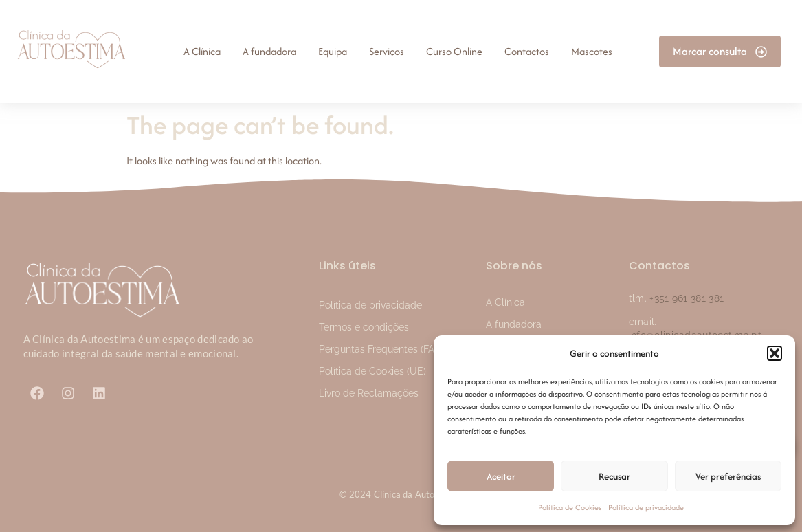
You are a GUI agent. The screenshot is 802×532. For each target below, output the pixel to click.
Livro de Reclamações (369, 393)
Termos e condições (364, 327)
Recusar (614, 476)
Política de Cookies (570, 507)
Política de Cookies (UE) (372, 371)
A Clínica (505, 302)
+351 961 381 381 (687, 298)
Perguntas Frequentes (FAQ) (381, 349)
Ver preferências (728, 476)
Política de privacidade (646, 507)
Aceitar (501, 476)
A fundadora (514, 324)
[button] (775, 353)
